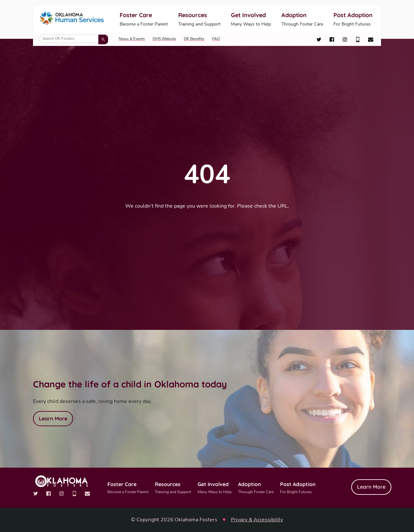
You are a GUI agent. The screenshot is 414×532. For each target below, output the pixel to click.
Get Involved (251, 20)
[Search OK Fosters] (74, 39)
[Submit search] (103, 39)
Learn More (53, 418)
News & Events (132, 39)
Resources (199, 20)
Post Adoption (353, 20)
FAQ (216, 39)
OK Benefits (194, 39)
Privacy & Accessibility (257, 520)
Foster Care (144, 20)
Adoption (302, 20)
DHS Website (164, 39)
